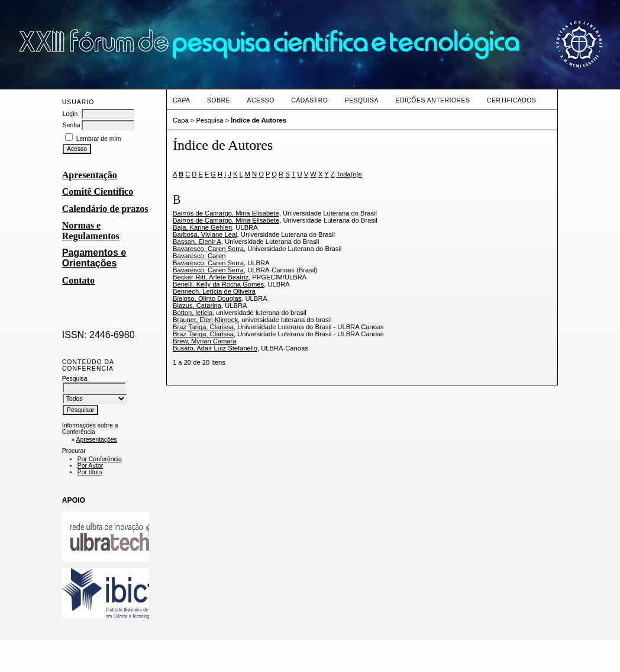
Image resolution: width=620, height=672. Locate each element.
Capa (182, 100)
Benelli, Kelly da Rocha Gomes (218, 284)
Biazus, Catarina (197, 306)
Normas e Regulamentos (91, 231)
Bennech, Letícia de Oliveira (214, 291)
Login (70, 114)
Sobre (219, 100)
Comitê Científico (98, 192)
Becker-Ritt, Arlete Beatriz (211, 277)
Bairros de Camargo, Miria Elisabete (226, 213)
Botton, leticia (193, 313)
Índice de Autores (258, 120)
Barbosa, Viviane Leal (205, 234)
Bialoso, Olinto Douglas (207, 298)
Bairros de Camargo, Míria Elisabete (226, 220)
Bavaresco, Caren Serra (208, 249)
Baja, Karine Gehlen (202, 227)
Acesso (260, 100)
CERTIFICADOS (511, 100)
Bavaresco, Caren (199, 256)
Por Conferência (100, 459)
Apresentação (90, 175)
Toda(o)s (349, 174)
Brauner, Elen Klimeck (205, 320)
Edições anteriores (432, 100)
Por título (90, 472)
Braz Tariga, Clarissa (203, 327)
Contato (78, 280)
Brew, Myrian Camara (205, 341)
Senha (72, 125)
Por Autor (90, 466)
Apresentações (96, 440)
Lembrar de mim (99, 139)
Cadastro (309, 100)
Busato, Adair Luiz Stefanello (215, 348)
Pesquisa (362, 100)
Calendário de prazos (105, 209)
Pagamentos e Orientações (94, 258)
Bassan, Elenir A (197, 242)
